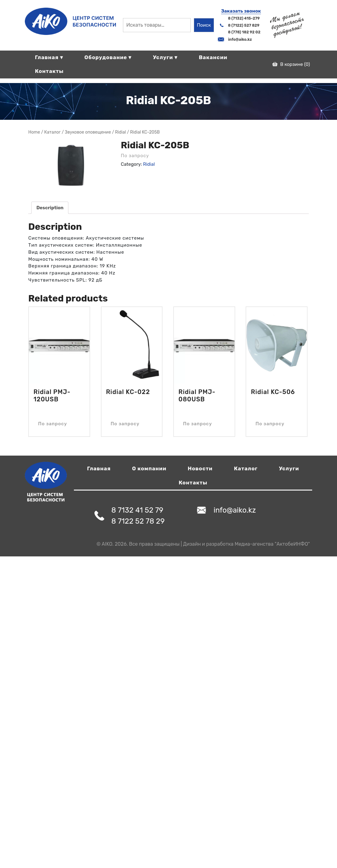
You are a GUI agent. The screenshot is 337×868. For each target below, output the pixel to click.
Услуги (289, 468)
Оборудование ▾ (108, 57)
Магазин (52, 132)
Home (34, 132)
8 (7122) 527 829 (244, 25)
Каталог (246, 468)
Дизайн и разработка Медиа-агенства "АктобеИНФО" (246, 544)
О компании (149, 468)
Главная (99, 468)
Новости (200, 468)
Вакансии (213, 57)
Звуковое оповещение (88, 132)
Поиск (204, 25)
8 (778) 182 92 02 (244, 32)
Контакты (49, 71)
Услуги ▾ (165, 57)
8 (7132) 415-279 (244, 18)
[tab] (50, 208)
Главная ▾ (49, 57)
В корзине (291, 64)
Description (50, 208)
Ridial (120, 132)
